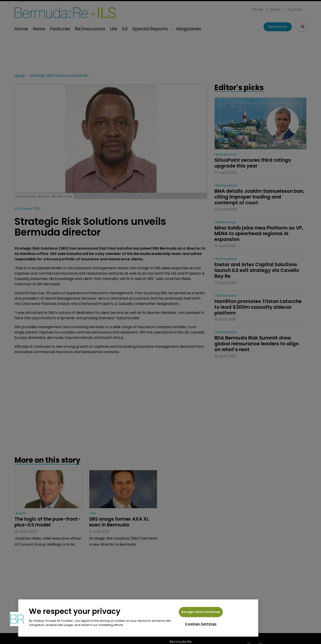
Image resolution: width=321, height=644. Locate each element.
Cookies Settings (201, 624)
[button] (17, 619)
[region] (138, 618)
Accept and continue (201, 612)
